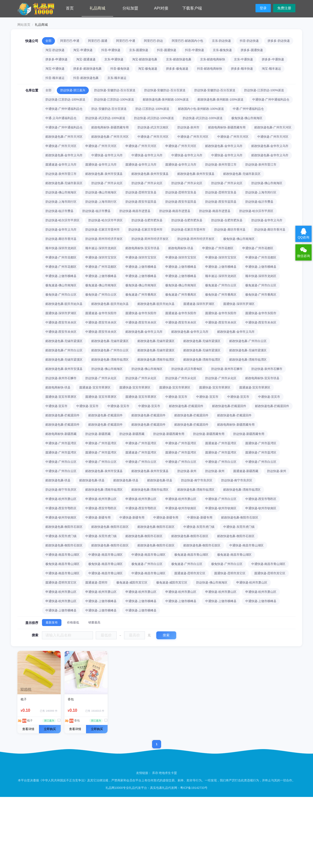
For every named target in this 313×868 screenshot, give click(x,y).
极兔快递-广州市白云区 (61, 295)
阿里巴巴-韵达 (153, 41)
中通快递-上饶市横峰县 (101, 601)
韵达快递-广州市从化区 (107, 183)
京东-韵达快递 (221, 41)
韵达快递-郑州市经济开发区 (104, 239)
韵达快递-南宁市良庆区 (197, 480)
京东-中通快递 (243, 59)
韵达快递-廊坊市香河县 (230, 230)
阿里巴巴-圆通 (98, 41)
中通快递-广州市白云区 (61, 462)
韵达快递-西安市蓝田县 (141, 202)
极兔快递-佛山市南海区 (247, 118)
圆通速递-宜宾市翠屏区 (95, 387)
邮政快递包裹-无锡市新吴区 (242, 174)
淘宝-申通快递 (83, 50)
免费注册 (284, 8)
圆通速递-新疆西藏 (246, 471)
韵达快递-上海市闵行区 (261, 192)
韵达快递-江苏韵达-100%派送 (264, 90)
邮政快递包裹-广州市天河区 (273, 127)
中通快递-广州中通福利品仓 (271, 100)
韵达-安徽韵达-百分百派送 (109, 109)
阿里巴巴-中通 (126, 41)
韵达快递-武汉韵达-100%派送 (105, 118)
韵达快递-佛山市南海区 (267, 183)
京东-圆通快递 (139, 50)
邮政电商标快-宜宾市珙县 (142, 248)
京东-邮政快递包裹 (179, 59)
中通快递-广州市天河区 (153, 137)
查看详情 (28, 729)
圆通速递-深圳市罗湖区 (199, 304)
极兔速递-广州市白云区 (221, 285)
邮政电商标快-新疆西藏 (61, 434)
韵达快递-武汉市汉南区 (153, 127)
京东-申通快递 (114, 59)
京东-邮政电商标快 (213, 59)
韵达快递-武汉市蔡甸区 (187, 369)
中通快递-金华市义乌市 (107, 155)
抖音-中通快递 (195, 50)
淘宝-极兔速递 (148, 69)
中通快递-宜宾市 (176, 397)
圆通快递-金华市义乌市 (101, 165)
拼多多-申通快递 (56, 59)
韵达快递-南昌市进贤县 (135, 211)
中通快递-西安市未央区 (61, 322)
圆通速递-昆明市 (96, 582)
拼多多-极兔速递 (177, 69)
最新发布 (52, 622)
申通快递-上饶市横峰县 (141, 267)
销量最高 (94, 622)
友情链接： (144, 773)
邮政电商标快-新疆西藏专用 (110, 127)
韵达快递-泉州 (187, 471)
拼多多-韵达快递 (279, 41)
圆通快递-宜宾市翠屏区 (135, 387)
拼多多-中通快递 (273, 59)
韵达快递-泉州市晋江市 (221, 165)
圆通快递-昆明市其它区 (230, 573)
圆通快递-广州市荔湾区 (261, 443)
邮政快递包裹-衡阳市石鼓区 (240, 517)
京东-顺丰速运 (117, 78)
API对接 (161, 8)
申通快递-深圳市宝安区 (101, 257)
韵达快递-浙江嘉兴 (73, 90)
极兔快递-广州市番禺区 (221, 295)
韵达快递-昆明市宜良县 (141, 192)
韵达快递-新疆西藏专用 (169, 434)
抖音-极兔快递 (120, 69)
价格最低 (73, 622)
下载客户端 (192, 8)
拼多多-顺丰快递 (242, 69)
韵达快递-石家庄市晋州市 (102, 230)
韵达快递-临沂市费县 (259, 202)
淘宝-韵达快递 (55, 50)
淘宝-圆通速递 (86, 59)
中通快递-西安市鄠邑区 (261, 499)
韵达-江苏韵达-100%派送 (152, 109)
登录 (263, 8)
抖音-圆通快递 (166, 50)
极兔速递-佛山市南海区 (61, 285)
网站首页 (24, 25)
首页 (70, 8)
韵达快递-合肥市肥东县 (147, 220)
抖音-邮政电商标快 (210, 69)
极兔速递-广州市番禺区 (141, 295)
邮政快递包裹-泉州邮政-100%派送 (166, 100)
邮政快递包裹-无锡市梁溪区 (64, 341)
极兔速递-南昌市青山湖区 (191, 555)
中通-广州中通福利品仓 (248, 109)
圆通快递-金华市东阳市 (141, 313)
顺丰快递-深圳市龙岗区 (61, 248)
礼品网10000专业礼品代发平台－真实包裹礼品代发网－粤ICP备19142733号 (157, 788)
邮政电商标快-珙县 (181, 248)
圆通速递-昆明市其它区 (190, 573)
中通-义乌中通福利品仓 (61, 118)
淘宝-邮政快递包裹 (145, 59)
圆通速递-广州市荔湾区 (221, 443)
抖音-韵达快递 (249, 41)
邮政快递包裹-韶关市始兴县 (64, 304)
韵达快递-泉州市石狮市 (227, 369)
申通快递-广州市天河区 (61, 146)
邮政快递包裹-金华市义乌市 (224, 146)
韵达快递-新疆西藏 (98, 434)
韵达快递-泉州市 (188, 127)
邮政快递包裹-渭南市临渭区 (110, 360)
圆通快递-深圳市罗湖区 (239, 304)
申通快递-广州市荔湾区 (61, 443)
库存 (155, 773)
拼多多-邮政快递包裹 (87, 69)
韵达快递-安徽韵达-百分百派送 (115, 90)
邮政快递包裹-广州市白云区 (248, 341)
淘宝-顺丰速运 (271, 69)
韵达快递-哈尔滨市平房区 (256, 211)
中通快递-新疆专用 (98, 517)
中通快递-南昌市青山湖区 (246, 545)
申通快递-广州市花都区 (218, 248)
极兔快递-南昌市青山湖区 (62, 564)
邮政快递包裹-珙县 (58, 480)
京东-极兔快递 (222, 50)
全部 (48, 41)
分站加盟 (130, 8)
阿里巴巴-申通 (70, 41)
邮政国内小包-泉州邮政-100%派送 (201, 109)
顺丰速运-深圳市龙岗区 (101, 248)
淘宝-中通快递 (55, 69)
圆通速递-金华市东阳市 (101, 313)
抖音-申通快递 (111, 50)
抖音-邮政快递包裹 (86, 78)
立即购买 (50, 729)
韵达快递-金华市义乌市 (267, 220)
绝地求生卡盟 (168, 773)
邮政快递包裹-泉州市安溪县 (104, 174)
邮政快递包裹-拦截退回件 (186, 406)
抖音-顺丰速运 (55, 78)
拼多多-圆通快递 (252, 50)
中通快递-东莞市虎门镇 (199, 527)
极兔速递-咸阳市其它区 (132, 582)
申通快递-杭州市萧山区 (61, 499)
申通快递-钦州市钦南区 (181, 508)
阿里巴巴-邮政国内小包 (187, 41)
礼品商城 (97, 8)
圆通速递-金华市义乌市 (61, 165)
